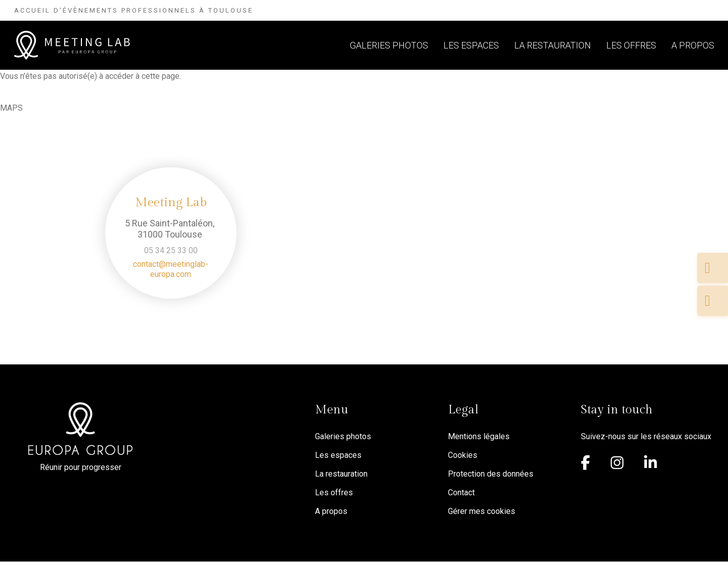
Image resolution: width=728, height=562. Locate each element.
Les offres (631, 45)
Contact (461, 493)
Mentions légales (479, 436)
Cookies (463, 455)
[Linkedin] (653, 465)
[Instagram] (620, 465)
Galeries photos (389, 45)
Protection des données (491, 474)
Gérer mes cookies (482, 511)
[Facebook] (588, 465)
